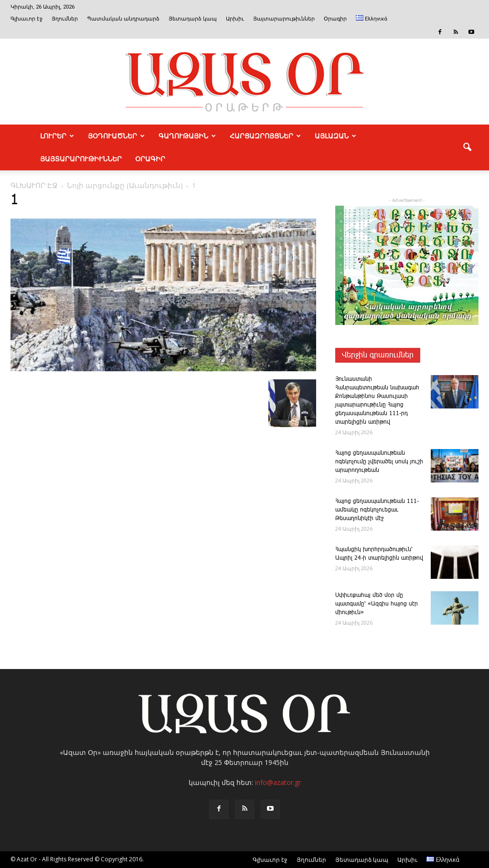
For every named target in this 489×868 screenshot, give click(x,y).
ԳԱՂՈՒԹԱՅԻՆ (187, 136)
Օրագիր (335, 19)
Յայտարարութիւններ (284, 19)
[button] (467, 147)
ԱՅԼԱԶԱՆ (335, 136)
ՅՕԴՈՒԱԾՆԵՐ (116, 136)
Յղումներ (65, 19)
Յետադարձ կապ (193, 19)
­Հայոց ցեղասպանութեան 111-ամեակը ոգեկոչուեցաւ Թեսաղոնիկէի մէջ (377, 510)
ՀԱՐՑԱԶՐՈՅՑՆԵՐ (265, 136)
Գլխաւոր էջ (27, 19)
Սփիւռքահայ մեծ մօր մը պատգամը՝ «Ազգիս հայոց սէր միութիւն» (377, 604)
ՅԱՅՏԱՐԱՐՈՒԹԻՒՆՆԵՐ (81, 159)
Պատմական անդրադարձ (123, 19)
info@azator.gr (278, 782)
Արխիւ (235, 19)
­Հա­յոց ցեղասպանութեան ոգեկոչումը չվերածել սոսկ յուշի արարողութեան (379, 462)
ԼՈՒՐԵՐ (57, 136)
